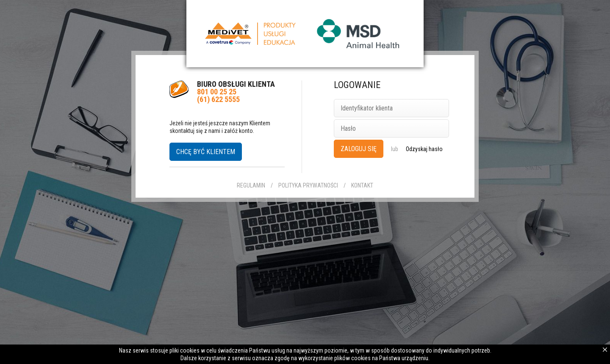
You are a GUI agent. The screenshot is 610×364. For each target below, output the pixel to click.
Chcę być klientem (206, 152)
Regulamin (251, 185)
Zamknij (605, 350)
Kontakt (362, 185)
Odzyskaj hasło (424, 149)
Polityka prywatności (308, 185)
